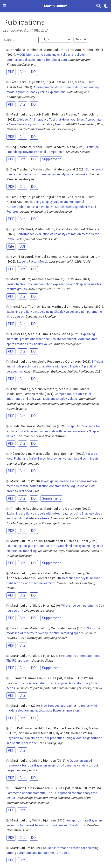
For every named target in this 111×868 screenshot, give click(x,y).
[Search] (98, 6)
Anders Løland (93, 50)
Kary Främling (20, 389)
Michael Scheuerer (87, 229)
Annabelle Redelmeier (26, 50)
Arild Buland (44, 728)
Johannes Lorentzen (36, 578)
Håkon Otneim (21, 454)
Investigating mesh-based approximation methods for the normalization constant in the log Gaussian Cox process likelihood (52, 486)
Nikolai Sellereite (23, 426)
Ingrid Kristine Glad (59, 82)
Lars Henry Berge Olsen (27, 82)
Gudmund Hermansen (26, 678)
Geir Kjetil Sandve (64, 628)
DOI (34, 72)
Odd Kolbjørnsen (44, 761)
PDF (11, 72)
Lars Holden (19, 628)
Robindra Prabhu (64, 115)
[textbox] (21, 40)
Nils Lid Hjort (41, 606)
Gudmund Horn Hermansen (30, 788)
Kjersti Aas (73, 50)
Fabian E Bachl (77, 541)
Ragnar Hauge (64, 728)
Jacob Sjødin (41, 115)
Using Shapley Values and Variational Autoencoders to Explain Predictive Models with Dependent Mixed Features (51, 207)
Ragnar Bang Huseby (69, 573)
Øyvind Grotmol (22, 229)
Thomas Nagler (39, 307)
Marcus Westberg (45, 389)
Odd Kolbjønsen (22, 728)
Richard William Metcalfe (36, 733)
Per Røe (82, 728)
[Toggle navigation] (4, 6)
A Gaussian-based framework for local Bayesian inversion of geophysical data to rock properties (52, 766)
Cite (23, 72)
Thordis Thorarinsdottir (49, 541)
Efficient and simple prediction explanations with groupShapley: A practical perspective (55, 367)
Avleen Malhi (34, 394)
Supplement (51, 159)
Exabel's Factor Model (32, 262)
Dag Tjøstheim (21, 147)
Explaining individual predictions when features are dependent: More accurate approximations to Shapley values (52, 339)
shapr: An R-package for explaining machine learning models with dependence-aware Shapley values (53, 431)
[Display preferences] (106, 6)
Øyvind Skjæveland (69, 733)
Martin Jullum (56, 6)
